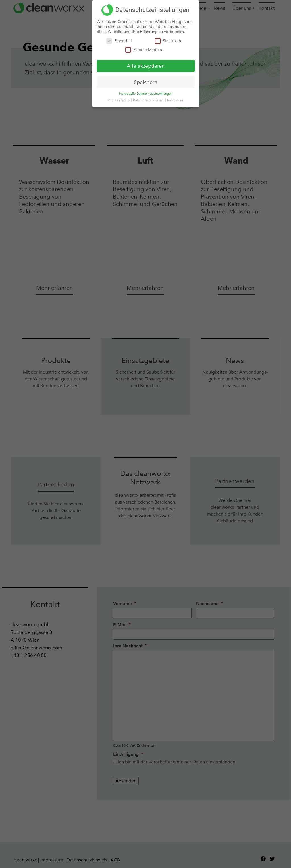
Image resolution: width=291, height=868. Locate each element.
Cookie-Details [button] (119, 100)
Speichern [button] (145, 82)
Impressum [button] (175, 100)
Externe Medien (144, 49)
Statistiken (168, 41)
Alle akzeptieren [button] (146, 66)
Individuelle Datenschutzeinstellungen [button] (146, 94)
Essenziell (119, 41)
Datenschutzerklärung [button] (149, 100)
